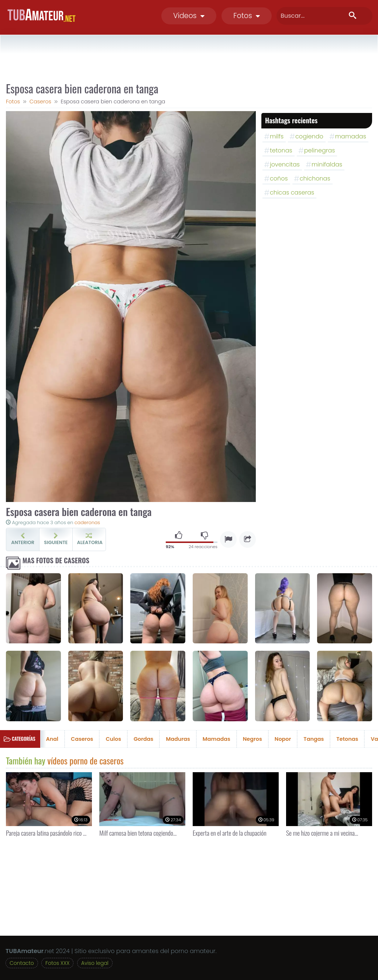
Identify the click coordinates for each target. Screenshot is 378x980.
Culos (113, 739)
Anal (52, 739)
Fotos (247, 16)
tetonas (281, 150)
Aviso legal (95, 963)
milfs (277, 136)
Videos (189, 16)
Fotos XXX (57, 963)
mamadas (351, 136)
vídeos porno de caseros (85, 760)
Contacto (22, 963)
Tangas (314, 739)
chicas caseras (292, 192)
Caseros (82, 739)
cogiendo (309, 136)
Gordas (143, 739)
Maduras (178, 739)
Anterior (23, 539)
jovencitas (285, 164)
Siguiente (56, 539)
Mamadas (217, 739)
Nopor (283, 739)
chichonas (315, 178)
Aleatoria (90, 539)
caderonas (87, 522)
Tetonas (347, 739)
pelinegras (320, 150)
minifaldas (327, 164)
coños (279, 178)
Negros (252, 739)
